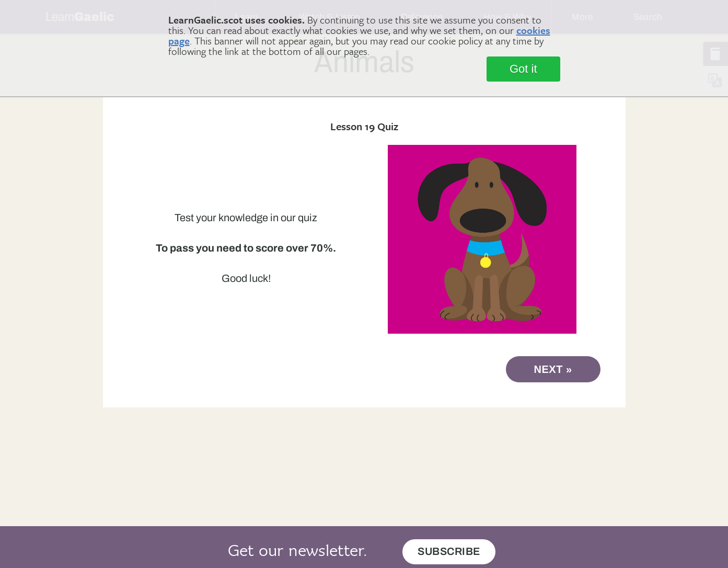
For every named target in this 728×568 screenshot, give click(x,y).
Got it (523, 69)
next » (553, 369)
